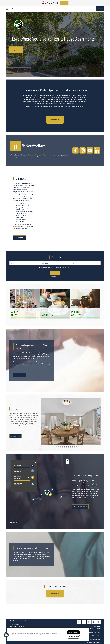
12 (77, 447)
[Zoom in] (67, 461)
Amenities (16, 226)
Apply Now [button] (16, 50)
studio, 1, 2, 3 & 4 (47, 98)
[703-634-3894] (107, 8)
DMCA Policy (96, 635)
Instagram (39, 155)
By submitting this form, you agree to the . (55, 268)
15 (83, 447)
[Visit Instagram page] (89, 622)
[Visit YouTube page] (94, 622)
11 (75, 447)
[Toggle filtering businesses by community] (33, 484)
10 (73, 447)
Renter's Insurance (95, 639)
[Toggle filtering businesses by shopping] (33, 477)
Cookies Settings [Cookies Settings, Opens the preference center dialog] (73, 637)
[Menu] (9, 9)
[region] (39, 491)
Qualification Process (94, 643)
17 (87, 447)
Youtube (45, 155)
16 (85, 447)
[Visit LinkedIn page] (84, 622)
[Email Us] (107, 12)
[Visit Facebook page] (79, 622)
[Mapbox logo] (14, 523)
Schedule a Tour (55, 120)
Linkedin (55, 155)
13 (79, 447)
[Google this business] (98, 622)
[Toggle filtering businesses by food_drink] (33, 466)
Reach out (43, 362)
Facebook (31, 155)
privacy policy (66, 268)
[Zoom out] (67, 463)
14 (81, 447)
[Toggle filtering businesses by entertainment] (33, 471)
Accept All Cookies (73, 632)
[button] (108, 2)
